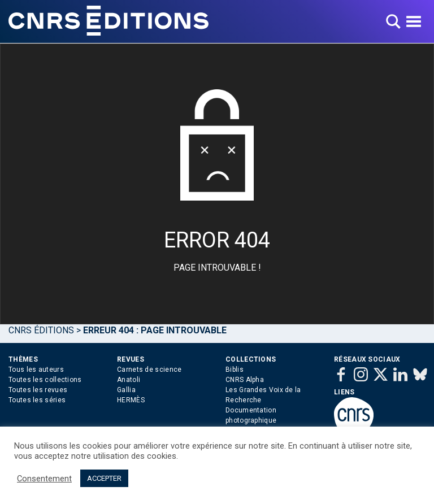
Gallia (126, 390)
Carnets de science (149, 370)
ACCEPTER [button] (104, 478)
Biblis (235, 370)
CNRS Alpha (245, 380)
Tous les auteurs (36, 370)
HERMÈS (131, 400)
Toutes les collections (45, 380)
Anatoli (129, 380)
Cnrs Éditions (41, 330)
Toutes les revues (38, 390)
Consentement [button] (44, 479)
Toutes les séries (37, 400)
